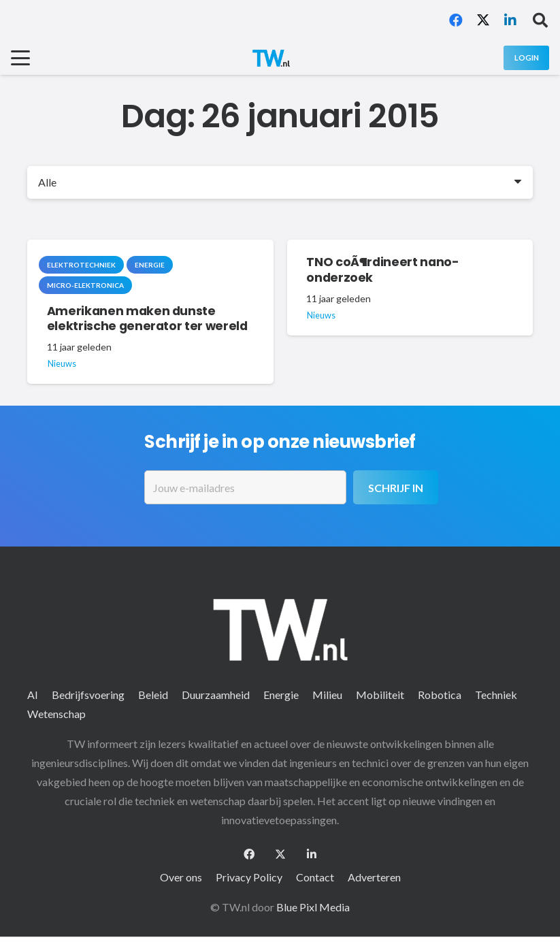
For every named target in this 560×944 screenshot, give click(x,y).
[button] (540, 20)
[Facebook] (456, 20)
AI (33, 695)
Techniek (496, 695)
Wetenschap (56, 714)
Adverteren (374, 877)
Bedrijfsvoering (88, 695)
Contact (315, 877)
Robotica (440, 695)
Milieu (327, 695)
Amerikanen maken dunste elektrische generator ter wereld (147, 319)
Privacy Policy (249, 877)
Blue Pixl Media (313, 907)
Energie (281, 695)
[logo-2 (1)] (271, 58)
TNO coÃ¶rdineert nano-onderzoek (382, 271)
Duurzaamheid (216, 695)
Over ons (181, 877)
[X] (483, 20)
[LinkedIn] (510, 20)
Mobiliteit (380, 695)
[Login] (526, 58)
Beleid (153, 695)
